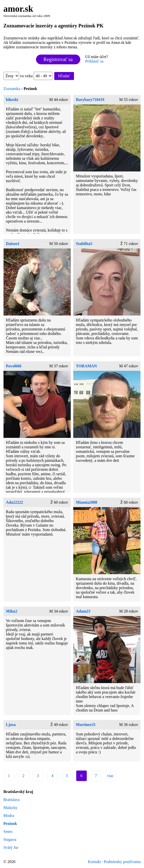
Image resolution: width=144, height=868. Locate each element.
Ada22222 (14, 502)
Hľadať (64, 76)
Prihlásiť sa (94, 61)
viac (110, 776)
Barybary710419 (90, 100)
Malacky (10, 808)
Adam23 (83, 611)
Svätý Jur (11, 847)
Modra (9, 816)
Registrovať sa (58, 59)
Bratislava (12, 800)
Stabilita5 (84, 244)
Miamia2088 (86, 502)
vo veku (36, 76)
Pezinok (10, 824)
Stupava (10, 839)
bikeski (12, 100)
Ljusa (11, 725)
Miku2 (12, 611)
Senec (8, 831)
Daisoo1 (13, 244)
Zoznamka (12, 89)
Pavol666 (14, 366)
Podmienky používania (122, 862)
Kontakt (94, 862)
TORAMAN (86, 366)
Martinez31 (86, 725)
